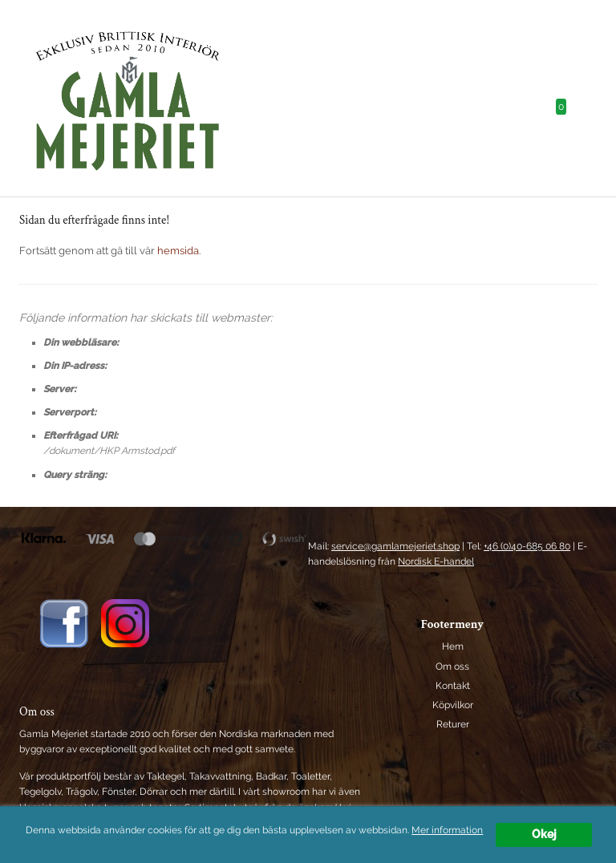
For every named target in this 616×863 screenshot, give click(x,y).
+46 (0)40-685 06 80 (527, 546)
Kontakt (453, 686)
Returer (453, 724)
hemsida (178, 251)
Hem (453, 646)
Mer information (447, 831)
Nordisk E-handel (436, 561)
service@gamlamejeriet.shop (395, 546)
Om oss (452, 666)
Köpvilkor (453, 705)
